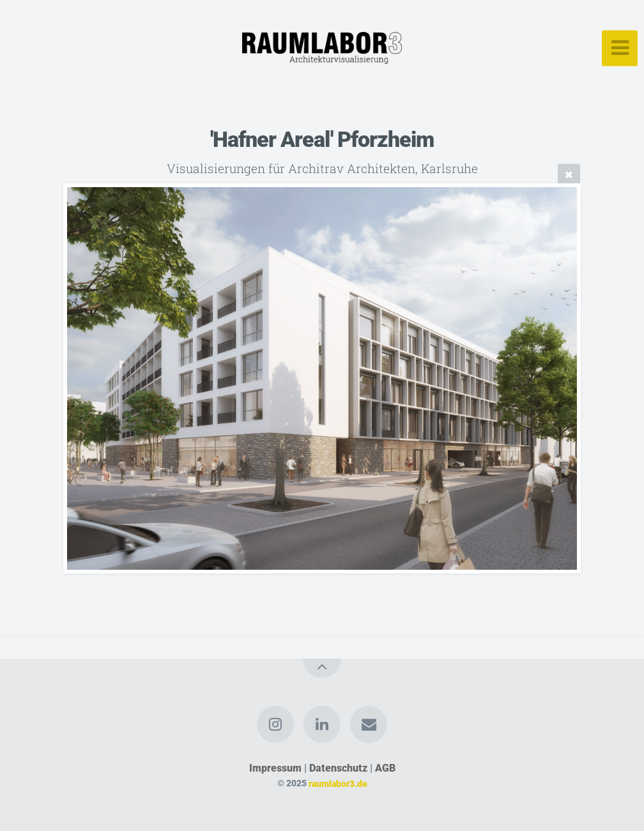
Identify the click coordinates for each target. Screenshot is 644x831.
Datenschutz (338, 768)
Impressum (275, 768)
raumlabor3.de (338, 783)
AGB (385, 768)
